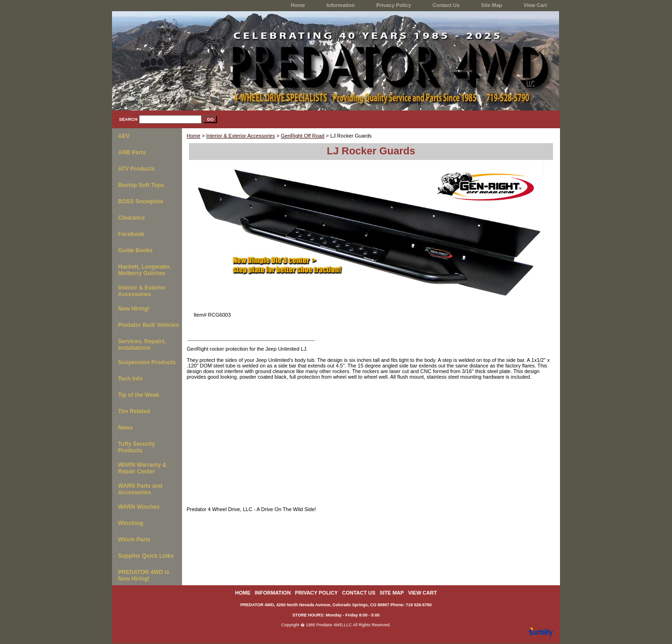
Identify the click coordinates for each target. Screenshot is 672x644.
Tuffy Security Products (136, 447)
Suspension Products (147, 362)
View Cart (535, 5)
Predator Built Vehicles (149, 325)
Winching (131, 523)
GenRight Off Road (303, 136)
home (298, 5)
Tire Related (134, 411)
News (125, 428)
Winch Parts (134, 540)
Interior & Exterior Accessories (241, 136)
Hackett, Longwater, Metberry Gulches (144, 270)
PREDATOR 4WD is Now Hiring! (144, 575)
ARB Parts (132, 152)
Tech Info (130, 379)
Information (341, 5)
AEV (124, 136)
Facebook (131, 234)
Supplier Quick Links (146, 556)
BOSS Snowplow (141, 201)
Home (193, 136)
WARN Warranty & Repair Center (142, 468)
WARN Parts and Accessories (140, 489)
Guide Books (135, 250)
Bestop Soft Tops (141, 185)
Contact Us (446, 5)
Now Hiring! (134, 309)
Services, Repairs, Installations (142, 345)
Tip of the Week (139, 395)
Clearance (131, 218)
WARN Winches (139, 507)
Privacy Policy (394, 5)
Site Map (492, 5)
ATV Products (136, 169)
